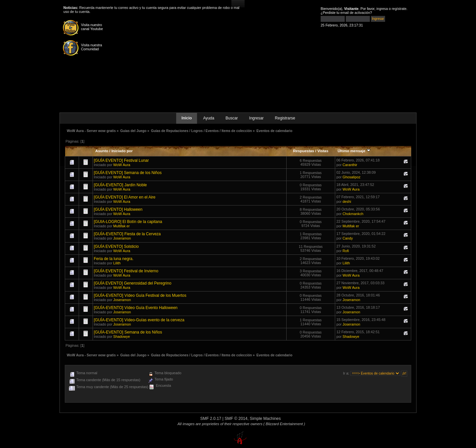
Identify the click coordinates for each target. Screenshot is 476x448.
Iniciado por (122, 151)
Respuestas (303, 151)
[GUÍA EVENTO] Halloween (118, 209)
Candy (348, 238)
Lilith (117, 263)
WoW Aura (122, 165)
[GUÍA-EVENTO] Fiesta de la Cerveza (127, 234)
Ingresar (257, 118)
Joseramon (122, 238)
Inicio (187, 118)
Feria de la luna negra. (114, 259)
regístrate (399, 9)
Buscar (232, 118)
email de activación (355, 13)
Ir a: (346, 373)
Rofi (346, 251)
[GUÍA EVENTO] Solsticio (116, 246)
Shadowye (122, 336)
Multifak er (122, 226)
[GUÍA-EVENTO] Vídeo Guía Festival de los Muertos (140, 295)
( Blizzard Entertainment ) (284, 424)
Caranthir (350, 165)
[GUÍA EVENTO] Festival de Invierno (126, 271)
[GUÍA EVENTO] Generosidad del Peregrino (133, 283)
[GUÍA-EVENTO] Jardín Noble (120, 185)
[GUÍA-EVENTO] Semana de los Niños (128, 332)
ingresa (382, 9)
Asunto (102, 151)
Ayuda (209, 118)
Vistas (323, 151)
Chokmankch (353, 214)
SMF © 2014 (236, 419)
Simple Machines (265, 419)
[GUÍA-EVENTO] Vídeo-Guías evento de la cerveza (139, 320)
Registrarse (285, 118)
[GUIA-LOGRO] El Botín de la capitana (128, 222)
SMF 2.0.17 (211, 419)
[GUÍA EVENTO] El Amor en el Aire (125, 197)
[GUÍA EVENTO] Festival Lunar (121, 160)
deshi (347, 202)
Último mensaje (354, 151)
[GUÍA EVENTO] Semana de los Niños (128, 173)
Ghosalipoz (351, 177)
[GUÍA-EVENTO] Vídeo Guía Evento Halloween (136, 308)
